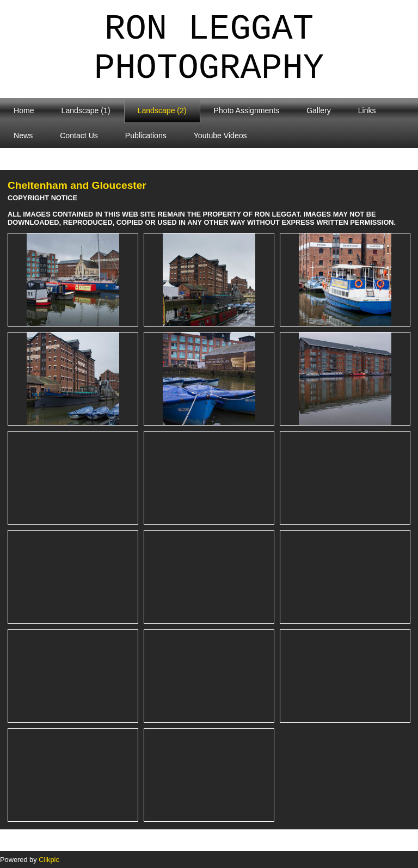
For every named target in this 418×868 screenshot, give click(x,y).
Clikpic (49, 860)
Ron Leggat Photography (209, 49)
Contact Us (79, 136)
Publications (146, 136)
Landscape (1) (86, 110)
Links (367, 110)
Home (24, 110)
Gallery (319, 110)
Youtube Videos (220, 136)
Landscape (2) (162, 110)
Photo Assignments (247, 110)
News (23, 136)
